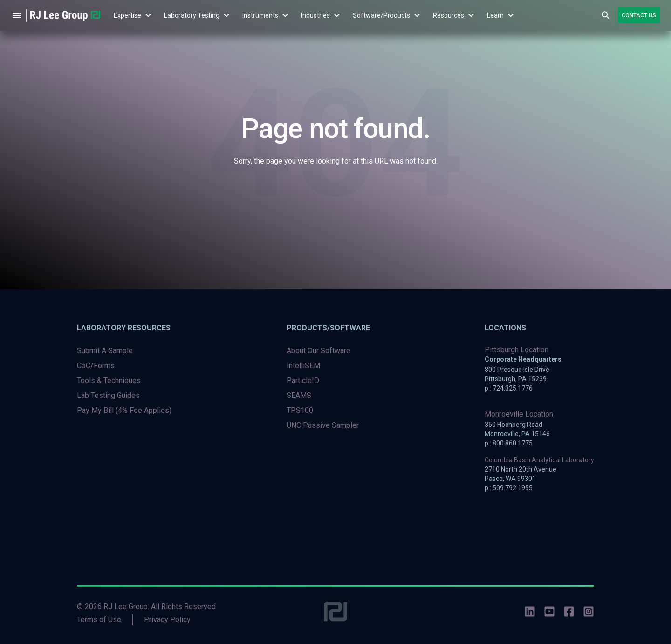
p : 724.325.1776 (509, 388)
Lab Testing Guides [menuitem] (108, 395)
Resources (448, 15)
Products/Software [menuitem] (328, 328)
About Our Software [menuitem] (318, 351)
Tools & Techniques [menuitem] (109, 380)
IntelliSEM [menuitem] (303, 366)
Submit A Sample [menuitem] (105, 351)
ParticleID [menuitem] (303, 380)
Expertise (127, 15)
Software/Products (381, 15)
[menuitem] (127, 15)
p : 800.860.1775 (509, 443)
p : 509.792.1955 (509, 488)
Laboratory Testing (192, 15)
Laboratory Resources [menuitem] (124, 328)
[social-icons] (530, 613)
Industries (315, 15)
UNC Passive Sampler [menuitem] (323, 425)
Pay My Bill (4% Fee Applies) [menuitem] (124, 410)
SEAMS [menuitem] (299, 395)
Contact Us (639, 15)
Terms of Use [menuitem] (99, 620)
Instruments (260, 15)
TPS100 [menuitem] (300, 410)
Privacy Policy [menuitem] (167, 620)
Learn (495, 15)
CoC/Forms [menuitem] (96, 366)
